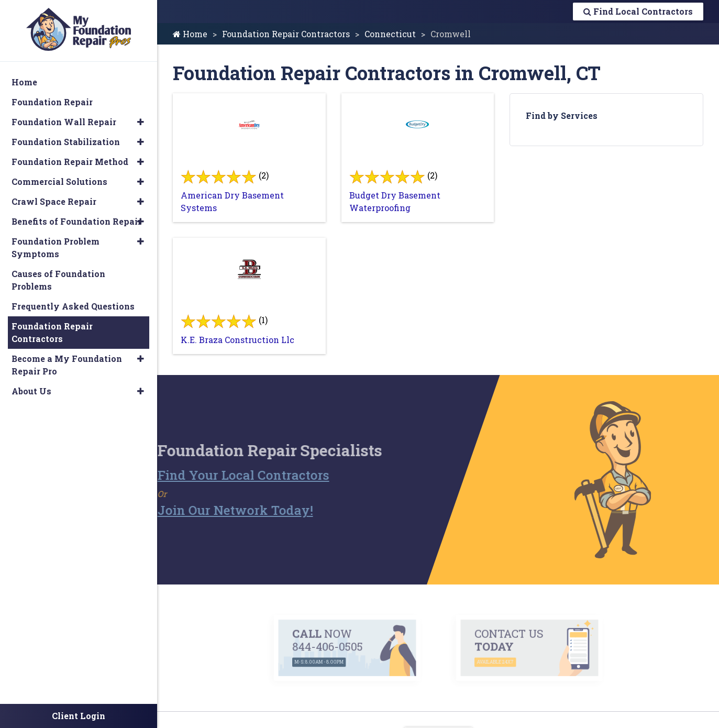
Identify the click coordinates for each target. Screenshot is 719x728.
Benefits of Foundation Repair (76, 221)
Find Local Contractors (638, 11)
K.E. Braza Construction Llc (237, 340)
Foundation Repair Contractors (286, 34)
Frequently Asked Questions (73, 306)
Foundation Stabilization (66, 142)
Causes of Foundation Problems (58, 280)
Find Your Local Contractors (226, 475)
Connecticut (390, 34)
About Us (31, 391)
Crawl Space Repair (54, 201)
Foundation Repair (52, 102)
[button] (141, 122)
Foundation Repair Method (70, 162)
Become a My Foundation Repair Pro (67, 365)
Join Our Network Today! (218, 510)
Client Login (79, 716)
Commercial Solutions (59, 181)
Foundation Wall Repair (64, 122)
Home (190, 34)
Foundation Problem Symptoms (56, 247)
